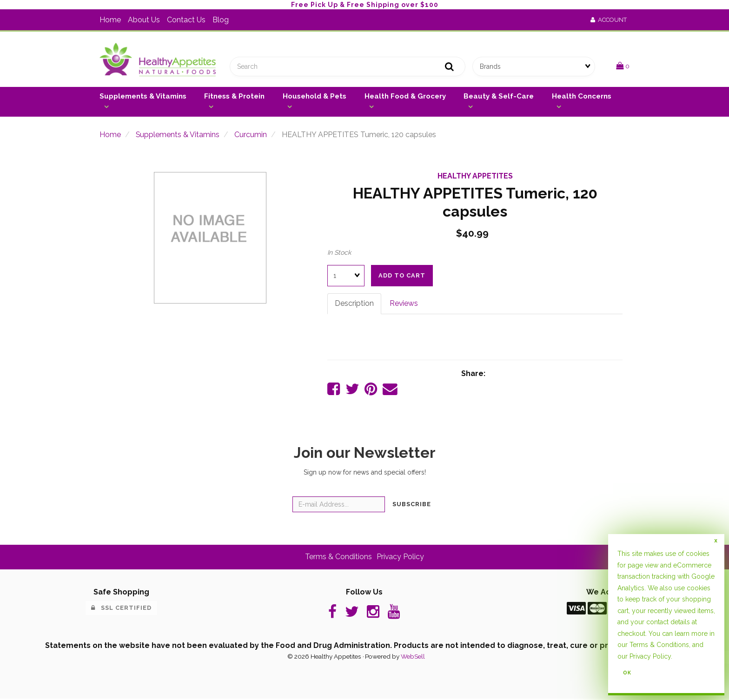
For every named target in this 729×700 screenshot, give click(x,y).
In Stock (339, 253)
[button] (623, 66)
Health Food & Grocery (405, 97)
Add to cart (402, 276)
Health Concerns (582, 97)
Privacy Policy (401, 558)
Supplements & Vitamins (143, 97)
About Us (144, 20)
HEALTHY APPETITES (475, 176)
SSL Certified (121, 609)
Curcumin (251, 135)
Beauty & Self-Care (499, 97)
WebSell (413, 657)
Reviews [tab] (404, 304)
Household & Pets (315, 97)
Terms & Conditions (338, 558)
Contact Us (186, 20)
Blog (221, 20)
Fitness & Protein (234, 97)
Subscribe (412, 505)
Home (110, 20)
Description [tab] (354, 304)
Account (609, 20)
